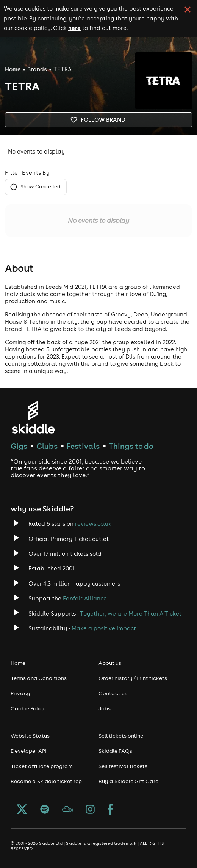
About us (110, 663)
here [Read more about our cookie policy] (74, 28)
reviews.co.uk (93, 524)
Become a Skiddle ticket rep (46, 781)
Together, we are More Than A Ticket (131, 613)
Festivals (83, 446)
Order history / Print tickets (133, 678)
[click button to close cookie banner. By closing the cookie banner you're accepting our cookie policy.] (188, 9)
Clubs (47, 446)
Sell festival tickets (123, 766)
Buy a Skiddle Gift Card (129, 781)
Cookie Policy (28, 708)
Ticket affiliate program (42, 766)
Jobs (105, 708)
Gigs (19, 446)
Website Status (30, 736)
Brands (37, 69)
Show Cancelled (36, 187)
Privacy (20, 693)
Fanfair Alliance (85, 598)
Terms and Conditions (39, 678)
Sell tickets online (121, 736)
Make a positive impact (104, 628)
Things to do (131, 446)
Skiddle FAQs (115, 751)
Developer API (29, 751)
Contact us (113, 693)
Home (13, 69)
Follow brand (98, 120)
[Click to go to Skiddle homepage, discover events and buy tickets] (33, 417)
